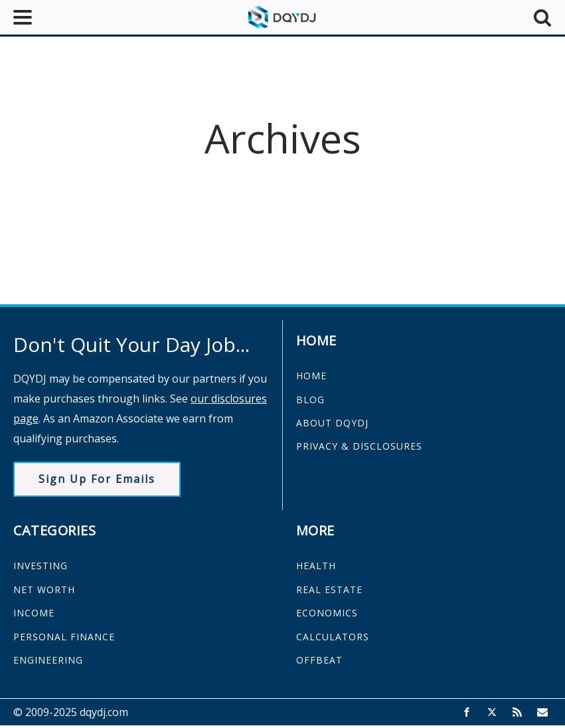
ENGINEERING (48, 660)
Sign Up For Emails (97, 479)
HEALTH (316, 566)
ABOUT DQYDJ (332, 423)
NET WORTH (44, 590)
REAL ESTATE (329, 590)
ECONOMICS (327, 613)
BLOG (310, 400)
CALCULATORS (333, 637)
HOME (311, 376)
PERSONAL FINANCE (64, 637)
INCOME (34, 613)
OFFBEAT (319, 660)
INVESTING (40, 566)
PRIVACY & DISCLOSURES (359, 446)
